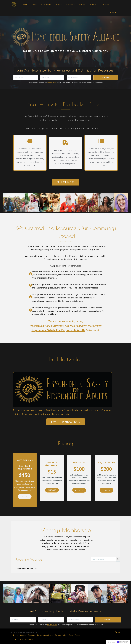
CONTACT (93, 4)
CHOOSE (25, 497)
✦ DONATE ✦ (107, 4)
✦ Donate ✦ (18, 639)
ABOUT (34, 4)
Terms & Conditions (45, 635)
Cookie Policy (74, 635)
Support (31, 635)
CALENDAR (70, 4)
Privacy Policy (52, 83)
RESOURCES (46, 4)
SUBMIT (106, 78)
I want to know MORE (66, 422)
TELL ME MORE (65, 182)
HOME (25, 4)
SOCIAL (82, 4)
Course (23, 635)
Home (16, 635)
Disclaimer (30, 639)
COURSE (59, 4)
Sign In (113, 12)
